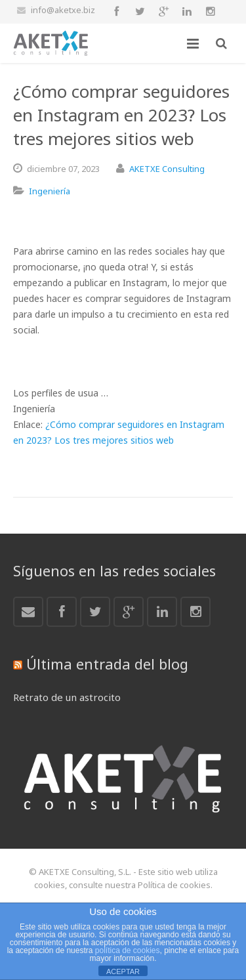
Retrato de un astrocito (67, 697)
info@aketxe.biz (63, 10)
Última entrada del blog (107, 664)
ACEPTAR (123, 971)
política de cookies (128, 950)
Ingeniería (50, 191)
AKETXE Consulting (167, 169)
